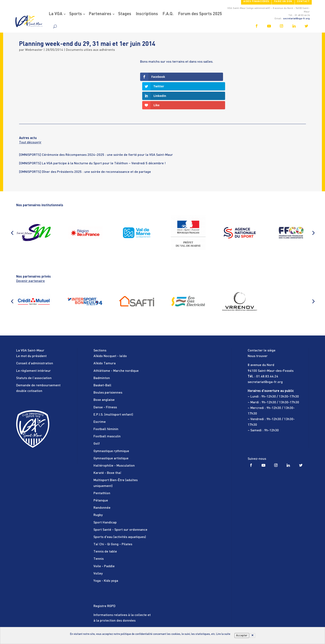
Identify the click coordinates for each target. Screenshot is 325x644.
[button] (12, 204)
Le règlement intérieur (33, 343)
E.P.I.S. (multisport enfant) (113, 386)
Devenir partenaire (30, 253)
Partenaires (100, 14)
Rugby (98, 487)
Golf (97, 416)
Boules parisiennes (108, 365)
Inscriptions (147, 14)
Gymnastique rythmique (111, 423)
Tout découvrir (30, 114)
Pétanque (101, 472)
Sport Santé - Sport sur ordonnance (120, 501)
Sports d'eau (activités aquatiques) (120, 509)
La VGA (56, 14)
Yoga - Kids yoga (106, 553)
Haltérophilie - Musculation (114, 437)
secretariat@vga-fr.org (296, 19)
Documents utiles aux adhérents (90, 50)
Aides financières (256, 1)
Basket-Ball (102, 357)
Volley (98, 545)
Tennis (99, 531)
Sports (76, 14)
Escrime (100, 394)
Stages (125, 14)
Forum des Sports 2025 (200, 14)
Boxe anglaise (104, 372)
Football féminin (106, 401)
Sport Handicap (105, 494)
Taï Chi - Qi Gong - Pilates (113, 516)
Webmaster (34, 50)
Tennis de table (105, 523)
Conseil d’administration (35, 335)
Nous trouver (258, 328)
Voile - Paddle (104, 538)
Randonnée (102, 480)
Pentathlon (102, 465)
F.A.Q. (168, 14)
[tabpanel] (162, 129)
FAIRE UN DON (283, 1)
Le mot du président (31, 328)
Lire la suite (223, 634)
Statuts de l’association (34, 350)
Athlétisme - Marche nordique (116, 343)
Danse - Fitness (105, 379)
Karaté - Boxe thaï (107, 445)
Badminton (102, 350)
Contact (303, 1)
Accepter (242, 635)
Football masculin (107, 408)
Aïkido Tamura (105, 335)
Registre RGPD (104, 578)
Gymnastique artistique (111, 430)
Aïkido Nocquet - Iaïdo (110, 328)
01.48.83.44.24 (267, 348)
